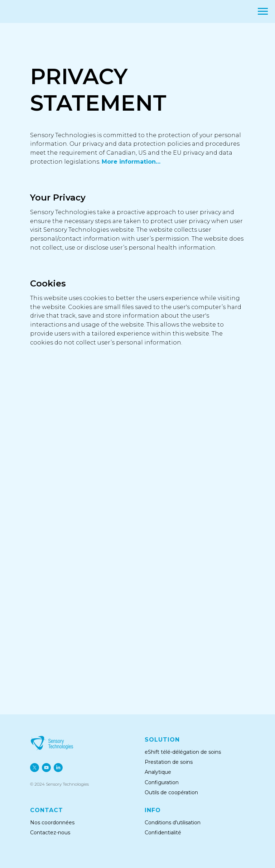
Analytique (158, 772)
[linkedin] (58, 768)
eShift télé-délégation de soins (183, 752)
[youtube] (46, 768)
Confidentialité (163, 833)
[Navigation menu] (263, 11)
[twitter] (35, 768)
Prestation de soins (169, 762)
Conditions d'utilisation (173, 823)
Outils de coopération (172, 792)
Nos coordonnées (52, 823)
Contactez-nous (50, 833)
